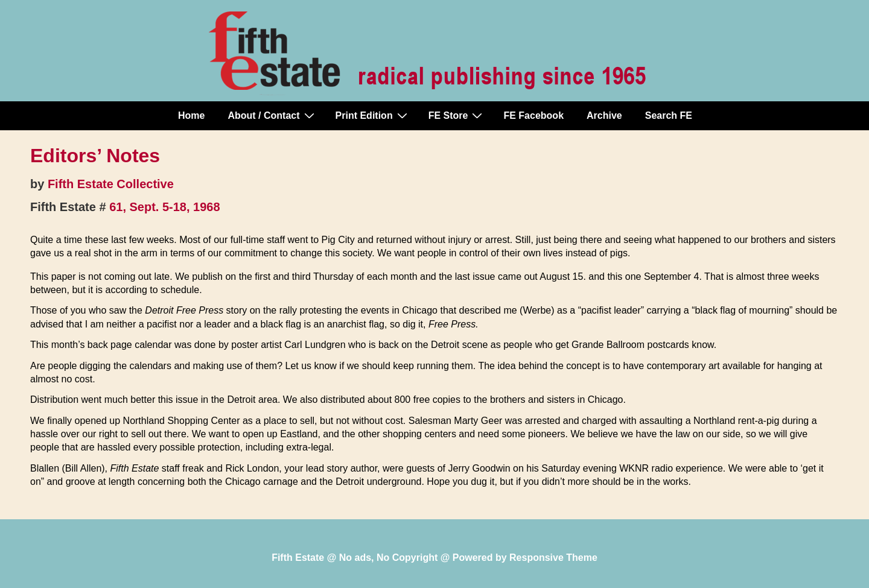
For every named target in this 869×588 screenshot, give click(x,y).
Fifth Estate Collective (111, 184)
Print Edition (373, 115)
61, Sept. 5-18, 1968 (164, 207)
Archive (604, 115)
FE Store (457, 115)
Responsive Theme (553, 558)
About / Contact (272, 115)
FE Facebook (533, 115)
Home (191, 115)
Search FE (669, 115)
